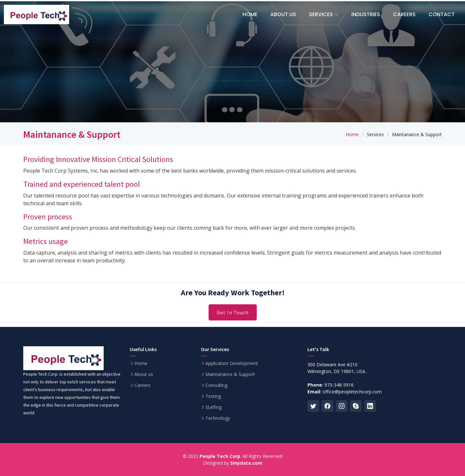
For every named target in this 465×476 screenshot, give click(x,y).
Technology (218, 418)
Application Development (232, 363)
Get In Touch (233, 312)
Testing (213, 396)
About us (144, 374)
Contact (442, 14)
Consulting (216, 385)
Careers (404, 14)
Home (352, 134)
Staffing (213, 407)
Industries (366, 14)
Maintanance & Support (230, 374)
